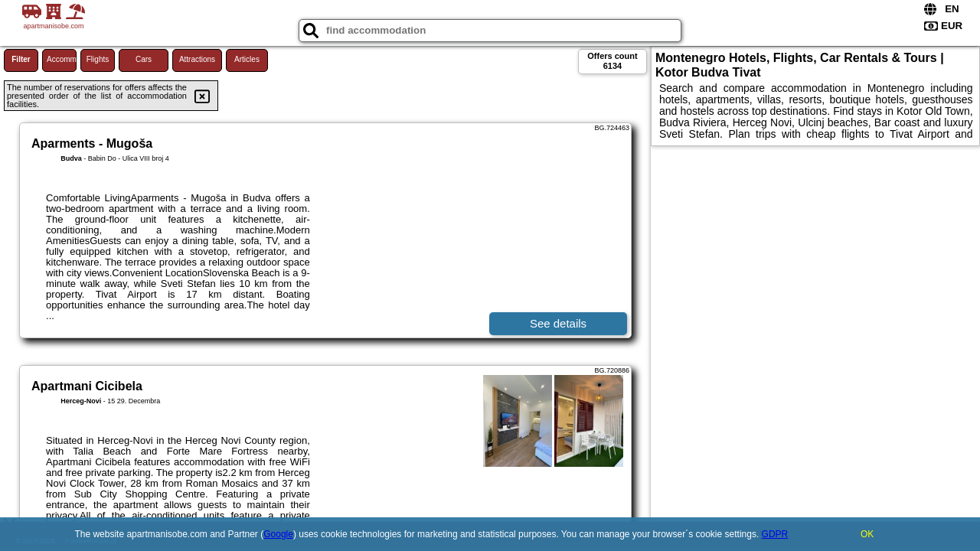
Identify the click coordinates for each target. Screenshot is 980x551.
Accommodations (62, 59)
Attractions (197, 59)
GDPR (775, 534)
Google (278, 534)
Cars (144, 59)
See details (558, 323)
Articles (247, 59)
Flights (98, 59)
